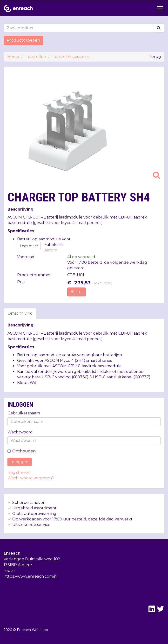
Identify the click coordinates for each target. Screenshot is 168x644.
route (9, 571)
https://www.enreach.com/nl (31, 576)
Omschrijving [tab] (20, 313)
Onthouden (22, 451)
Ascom (51, 250)
